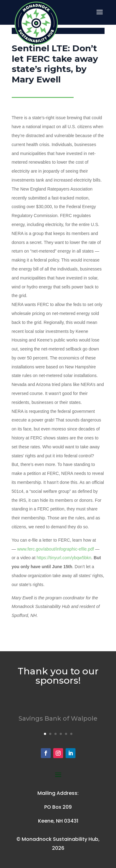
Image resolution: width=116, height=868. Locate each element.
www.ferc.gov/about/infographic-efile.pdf (55, 549)
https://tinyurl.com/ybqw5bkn (64, 558)
